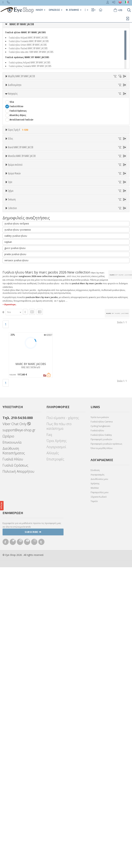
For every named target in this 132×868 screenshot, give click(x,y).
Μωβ (14, 358)
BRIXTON (14, 278)
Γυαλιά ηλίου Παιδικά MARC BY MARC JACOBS (28, 48)
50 (11, 89)
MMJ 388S (14, 315)
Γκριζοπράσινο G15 (21, 414)
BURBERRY (15, 282)
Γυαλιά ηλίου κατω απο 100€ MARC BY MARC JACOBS (31, 52)
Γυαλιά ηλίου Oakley (101, 736)
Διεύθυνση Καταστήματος (14, 752)
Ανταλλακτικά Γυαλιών (21, 152)
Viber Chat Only (17, 725)
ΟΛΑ (11, 84)
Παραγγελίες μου (100, 793)
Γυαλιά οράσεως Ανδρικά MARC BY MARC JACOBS (30, 62)
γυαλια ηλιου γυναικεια (18, 531)
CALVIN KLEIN (16, 287)
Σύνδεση (95, 771)
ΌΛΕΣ (12, 504)
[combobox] (14, 613)
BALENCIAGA (15, 265)
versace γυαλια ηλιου (16, 561)
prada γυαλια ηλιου (15, 555)
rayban (8, 543)
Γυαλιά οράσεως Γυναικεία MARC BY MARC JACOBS (30, 66)
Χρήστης (95, 784)
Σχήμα (11, 448)
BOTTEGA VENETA (18, 273)
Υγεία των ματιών (100, 718)
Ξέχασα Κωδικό (99, 798)
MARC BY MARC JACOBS (21, 247)
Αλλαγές (53, 754)
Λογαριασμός (98, 775)
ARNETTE (14, 260)
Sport (12, 202)
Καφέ (14, 405)
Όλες (14, 478)
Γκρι (13, 397)
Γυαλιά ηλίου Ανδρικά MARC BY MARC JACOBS (28, 37)
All (11, 431)
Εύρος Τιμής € (18, 162)
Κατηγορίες (13, 126)
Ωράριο (8, 737)
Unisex (13, 197)
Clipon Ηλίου (18, 392)
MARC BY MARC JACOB (22, 24)
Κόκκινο (15, 372)
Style (10, 422)
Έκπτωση (12, 470)
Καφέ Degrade (18, 410)
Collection (12, 496)
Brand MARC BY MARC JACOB (21, 234)
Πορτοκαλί (17, 363)
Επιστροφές (55, 760)
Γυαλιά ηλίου (97, 731)
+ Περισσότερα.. (9, 605)
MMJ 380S (14, 311)
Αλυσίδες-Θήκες (18, 148)
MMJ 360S (14, 307)
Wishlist (95, 789)
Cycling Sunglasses (100, 727)
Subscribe (33, 833)
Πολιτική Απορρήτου (18, 772)
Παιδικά (14, 215)
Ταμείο (94, 802)
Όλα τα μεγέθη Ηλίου (102, 749)
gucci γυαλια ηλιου (15, 549)
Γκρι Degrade (18, 401)
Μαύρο (15, 367)
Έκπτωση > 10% (18, 483)
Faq (49, 736)
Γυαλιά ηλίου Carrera (102, 722)
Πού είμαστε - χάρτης (63, 719)
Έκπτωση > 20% (18, 487)
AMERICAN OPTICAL (19, 251)
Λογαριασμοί (56, 748)
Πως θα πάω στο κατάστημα (59, 727)
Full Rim (14, 435)
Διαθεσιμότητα (15, 99)
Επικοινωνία (12, 743)
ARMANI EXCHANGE (19, 256)
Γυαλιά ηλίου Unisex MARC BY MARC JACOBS (28, 45)
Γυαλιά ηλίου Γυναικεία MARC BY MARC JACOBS (29, 41)
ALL (13, 345)
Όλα (13, 116)
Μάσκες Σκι (15, 219)
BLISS (12, 269)
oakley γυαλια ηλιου (16, 537)
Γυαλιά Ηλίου (16, 139)
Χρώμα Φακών (14, 379)
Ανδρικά (14, 206)
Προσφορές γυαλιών (101, 740)
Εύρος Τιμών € (15, 171)
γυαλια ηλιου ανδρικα (17, 524)
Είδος (10, 185)
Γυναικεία (15, 211)
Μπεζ (14, 354)
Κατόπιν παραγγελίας (22, 112)
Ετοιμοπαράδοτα (20, 107)
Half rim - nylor (17, 439)
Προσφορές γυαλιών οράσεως (106, 745)
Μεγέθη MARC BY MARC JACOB (21, 76)
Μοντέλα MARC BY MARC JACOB (22, 294)
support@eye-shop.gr (19, 731)
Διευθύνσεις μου (99, 780)
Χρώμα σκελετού (15, 337)
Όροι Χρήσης (57, 742)
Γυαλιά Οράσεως (18, 143)
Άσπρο (15, 349)
